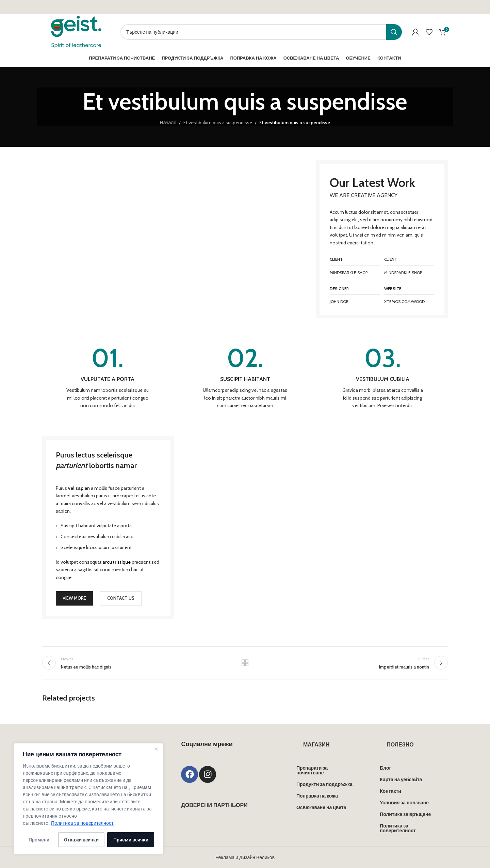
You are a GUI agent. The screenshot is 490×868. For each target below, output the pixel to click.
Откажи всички (81, 840)
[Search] (261, 32)
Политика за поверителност (82, 823)
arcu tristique (117, 562)
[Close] (156, 749)
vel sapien (79, 488)
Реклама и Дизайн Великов (245, 857)
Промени (39, 840)
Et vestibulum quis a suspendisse (218, 123)
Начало (168, 123)
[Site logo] (76, 31)
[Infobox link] (108, 377)
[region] (88, 799)
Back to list (245, 663)
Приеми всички (131, 840)
